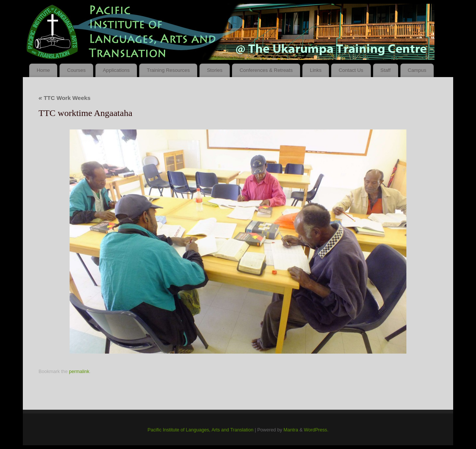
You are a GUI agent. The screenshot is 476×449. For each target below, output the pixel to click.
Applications (116, 70)
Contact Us (351, 70)
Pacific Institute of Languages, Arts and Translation (200, 430)
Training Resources (168, 70)
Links (316, 70)
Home (43, 70)
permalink (79, 372)
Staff (386, 70)
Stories (215, 70)
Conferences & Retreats (266, 70)
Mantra (291, 430)
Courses (76, 70)
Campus (417, 70)
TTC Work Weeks (65, 98)
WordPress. (316, 430)
